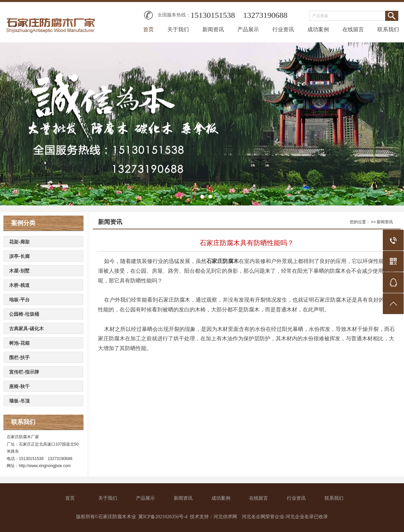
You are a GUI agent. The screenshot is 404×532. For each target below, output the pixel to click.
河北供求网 (225, 517)
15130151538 (213, 15)
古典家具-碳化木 (26, 329)
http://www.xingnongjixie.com (45, 466)
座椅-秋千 (19, 386)
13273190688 (265, 15)
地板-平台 (19, 300)
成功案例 (318, 29)
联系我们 (388, 29)
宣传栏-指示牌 (24, 372)
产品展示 (248, 29)
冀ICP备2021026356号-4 (163, 517)
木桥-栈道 (19, 285)
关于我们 (178, 29)
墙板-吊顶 (19, 401)
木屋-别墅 (19, 271)
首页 (148, 29)
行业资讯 (283, 29)
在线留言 (353, 29)
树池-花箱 (19, 343)
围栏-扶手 (19, 357)
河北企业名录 (300, 517)
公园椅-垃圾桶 (24, 314)
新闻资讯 (213, 29)
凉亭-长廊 (19, 256)
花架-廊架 (19, 242)
